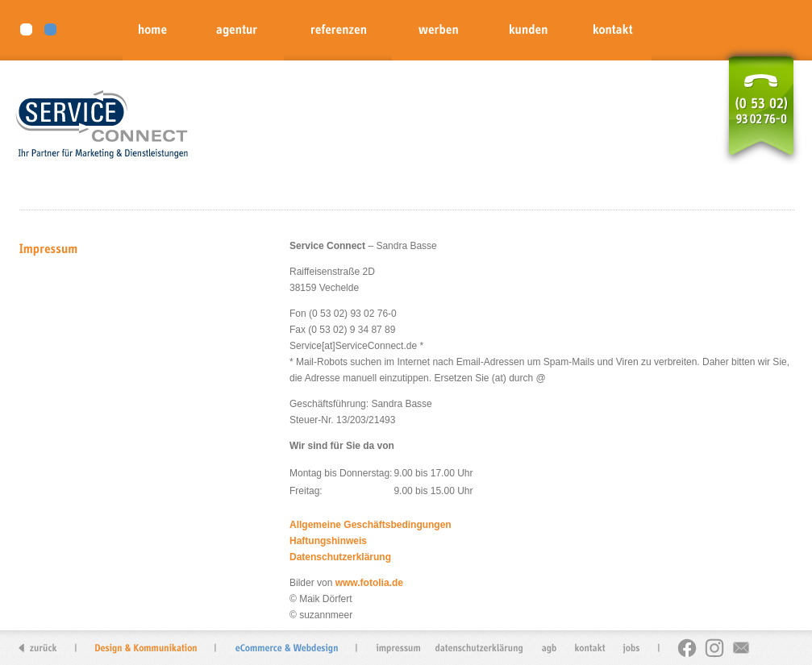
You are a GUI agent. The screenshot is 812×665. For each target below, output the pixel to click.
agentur (237, 30)
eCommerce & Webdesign (286, 648)
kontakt (611, 30)
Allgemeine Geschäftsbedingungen (371, 525)
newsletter (740, 648)
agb (548, 648)
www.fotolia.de (369, 583)
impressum (402, 648)
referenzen (338, 30)
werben (437, 30)
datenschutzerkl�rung (480, 648)
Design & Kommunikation (146, 648)
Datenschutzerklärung (340, 557)
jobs (627, 648)
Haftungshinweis (328, 541)
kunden (527, 30)
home (156, 30)
